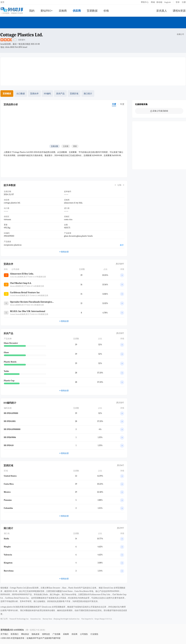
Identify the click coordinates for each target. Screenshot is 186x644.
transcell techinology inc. (19, 619)
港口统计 (88, 94)
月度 (114, 104)
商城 (153, 2)
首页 (2, 2)
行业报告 (94, 634)
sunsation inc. (36, 619)
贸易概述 (7, 94)
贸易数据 (92, 11)
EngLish (168, 2)
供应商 (77, 11)
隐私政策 (36, 634)
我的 (32, 11)
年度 (122, 104)
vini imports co (87, 619)
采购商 (63, 11)
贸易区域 (74, 94)
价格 (106, 11)
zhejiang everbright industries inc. (67, 619)
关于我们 (4, 634)
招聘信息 (46, 634)
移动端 (159, 2)
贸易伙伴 (34, 94)
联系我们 (15, 634)
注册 (184, 2)
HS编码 (47, 94)
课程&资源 (179, 11)
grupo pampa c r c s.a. (103, 619)
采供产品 (60, 94)
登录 (178, 2)
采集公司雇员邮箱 (159, 111)
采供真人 (162, 11)
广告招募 (56, 634)
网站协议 (25, 634)
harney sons (47, 619)
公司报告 (84, 634)
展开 (122, 245)
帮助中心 (145, 2)
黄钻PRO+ (47, 11)
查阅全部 (64, 252)
